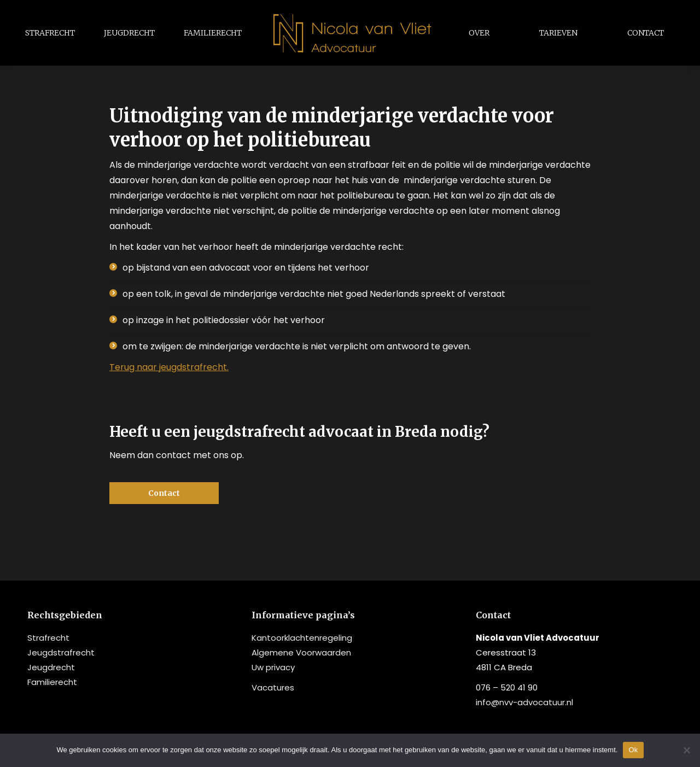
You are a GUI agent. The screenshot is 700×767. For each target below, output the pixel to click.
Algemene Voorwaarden (301, 652)
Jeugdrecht (51, 667)
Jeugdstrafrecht (61, 652)
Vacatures (273, 687)
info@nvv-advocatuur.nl (524, 702)
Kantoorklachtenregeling (302, 638)
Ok (633, 750)
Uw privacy (273, 667)
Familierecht (52, 682)
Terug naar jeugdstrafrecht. (169, 367)
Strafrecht (48, 638)
